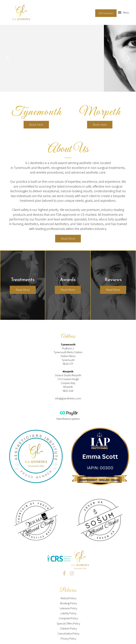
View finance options (68, 419)
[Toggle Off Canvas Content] (124, 12)
